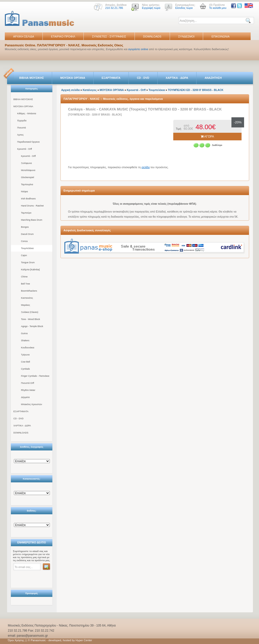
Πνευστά (21, 128)
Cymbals (25, 369)
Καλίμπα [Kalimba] (30, 270)
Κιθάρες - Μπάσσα (27, 113)
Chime (24, 277)
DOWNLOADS (152, 36)
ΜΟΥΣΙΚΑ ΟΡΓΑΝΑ (73, 78)
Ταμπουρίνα (27, 184)
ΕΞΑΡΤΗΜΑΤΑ (111, 78)
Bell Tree (26, 284)
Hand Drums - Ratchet (32, 206)
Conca (24, 241)
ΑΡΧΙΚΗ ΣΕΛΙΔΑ (24, 36)
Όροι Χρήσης (16, 640)
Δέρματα (25, 397)
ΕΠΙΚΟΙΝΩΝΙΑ (220, 36)
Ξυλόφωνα (26, 163)
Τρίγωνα (25, 355)
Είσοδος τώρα (184, 8)
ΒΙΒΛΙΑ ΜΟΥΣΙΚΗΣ (31, 78)
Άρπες (20, 135)
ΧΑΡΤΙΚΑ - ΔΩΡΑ (177, 78)
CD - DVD (143, 78)
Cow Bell (26, 362)
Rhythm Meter (28, 390)
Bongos (25, 227)
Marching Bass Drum (32, 220)
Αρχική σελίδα (70, 90)
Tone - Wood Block (30, 319)
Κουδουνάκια (28, 348)
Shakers (25, 340)
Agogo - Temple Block (32, 326)
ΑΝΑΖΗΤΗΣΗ (213, 78)
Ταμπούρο (26, 213)
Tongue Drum (28, 262)
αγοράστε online (138, 49)
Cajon (24, 255)
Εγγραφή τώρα (151, 8)
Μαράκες (26, 305)
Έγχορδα (22, 121)
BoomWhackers (29, 291)
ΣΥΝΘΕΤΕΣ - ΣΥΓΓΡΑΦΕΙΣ (109, 36)
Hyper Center (84, 640)
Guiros (24, 333)
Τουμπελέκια (27, 248)
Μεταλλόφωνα (28, 170)
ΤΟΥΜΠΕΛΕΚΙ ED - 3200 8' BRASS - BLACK (196, 90)
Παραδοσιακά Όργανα (28, 142)
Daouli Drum (27, 234)
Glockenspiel (28, 177)
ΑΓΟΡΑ (208, 137)
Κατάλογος (90, 90)
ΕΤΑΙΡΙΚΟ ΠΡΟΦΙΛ (63, 36)
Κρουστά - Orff (25, 149)
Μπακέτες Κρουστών (31, 404)
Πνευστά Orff (27, 383)
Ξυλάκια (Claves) (30, 312)
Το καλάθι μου (218, 8)
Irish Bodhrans (28, 199)
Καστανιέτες (27, 298)
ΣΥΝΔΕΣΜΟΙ (186, 36)
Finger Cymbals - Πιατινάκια (35, 376)
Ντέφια (24, 192)
